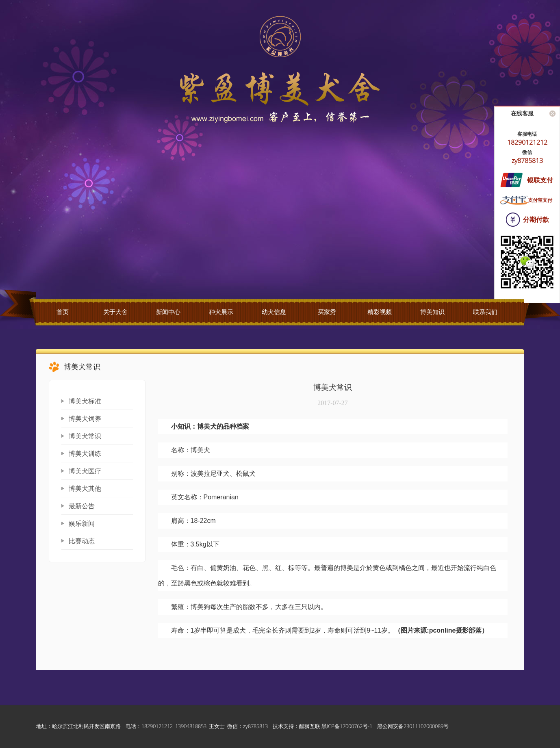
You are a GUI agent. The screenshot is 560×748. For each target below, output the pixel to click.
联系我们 (485, 312)
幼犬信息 (274, 312)
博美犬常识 (85, 436)
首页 (63, 312)
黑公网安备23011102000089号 (413, 726)
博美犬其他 (85, 489)
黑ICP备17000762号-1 (347, 726)
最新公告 (82, 506)
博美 (204, 426)
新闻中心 (168, 312)
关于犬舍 (115, 312)
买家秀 (327, 312)
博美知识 (432, 312)
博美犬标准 (85, 401)
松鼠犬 (246, 474)
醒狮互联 (310, 726)
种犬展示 (221, 312)
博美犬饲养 (85, 419)
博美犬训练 (85, 454)
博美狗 (200, 607)
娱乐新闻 (82, 524)
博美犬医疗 (85, 471)
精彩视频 (380, 312)
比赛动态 (82, 541)
